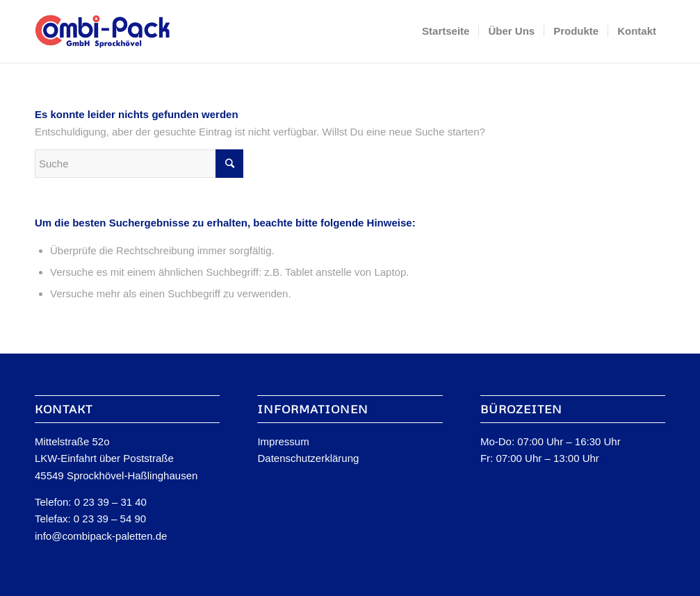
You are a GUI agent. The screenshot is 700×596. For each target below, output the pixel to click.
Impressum (283, 441)
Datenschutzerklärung (308, 458)
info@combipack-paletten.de (101, 536)
